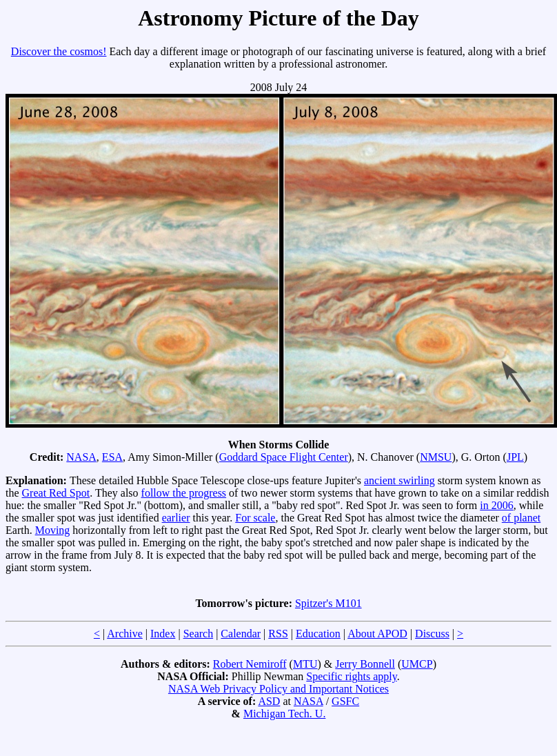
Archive (125, 634)
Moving (53, 530)
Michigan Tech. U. (284, 714)
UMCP (417, 664)
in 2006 (496, 505)
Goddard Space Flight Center (284, 457)
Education (318, 634)
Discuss (432, 634)
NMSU (436, 457)
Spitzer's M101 (328, 603)
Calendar (241, 634)
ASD (269, 701)
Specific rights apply (351, 676)
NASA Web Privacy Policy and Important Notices (278, 689)
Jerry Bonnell (365, 664)
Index (163, 634)
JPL (515, 457)
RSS (278, 634)
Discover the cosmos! (59, 51)
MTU (305, 664)
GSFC (345, 701)
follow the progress (184, 493)
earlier (176, 518)
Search (199, 634)
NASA (81, 457)
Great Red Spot (56, 493)
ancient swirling (399, 480)
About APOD (377, 634)
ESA (112, 457)
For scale (255, 518)
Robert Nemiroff (250, 664)
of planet (521, 518)
